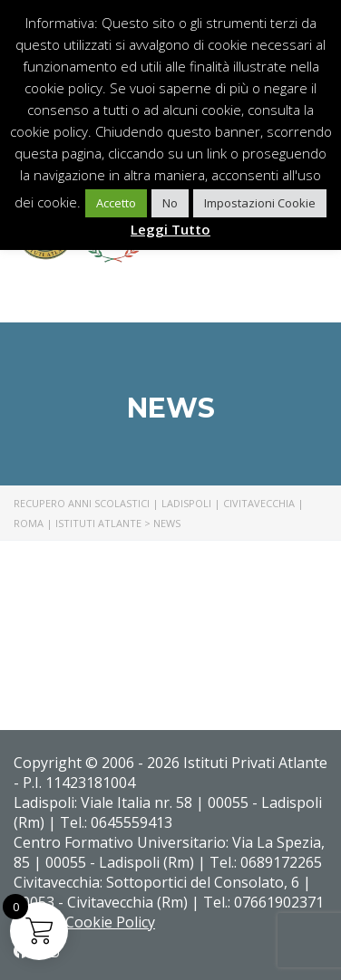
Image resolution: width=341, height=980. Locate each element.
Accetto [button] (116, 203)
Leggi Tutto (170, 229)
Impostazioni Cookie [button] (260, 203)
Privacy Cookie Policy (84, 922)
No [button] (170, 203)
